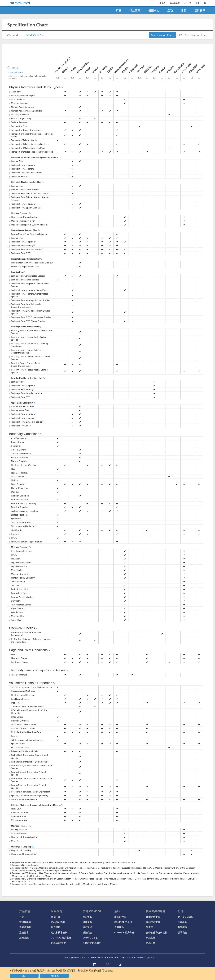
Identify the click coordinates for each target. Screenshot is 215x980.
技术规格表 (25, 922)
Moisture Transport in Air (22, 221)
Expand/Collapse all (15, 72)
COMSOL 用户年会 (124, 932)
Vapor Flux (15, 620)
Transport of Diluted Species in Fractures (29, 144)
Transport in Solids (19, 126)
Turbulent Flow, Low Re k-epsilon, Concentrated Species (26, 305)
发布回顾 (24, 938)
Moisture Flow (17, 99)
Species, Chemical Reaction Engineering (29, 795)
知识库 (149, 927)
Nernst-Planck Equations (22, 107)
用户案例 (56, 927)
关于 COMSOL (185, 917)
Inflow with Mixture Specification (25, 542)
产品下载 (151, 943)
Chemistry (15, 92)
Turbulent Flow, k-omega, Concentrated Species (29, 295)
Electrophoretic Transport (22, 95)
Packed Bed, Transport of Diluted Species (29, 762)
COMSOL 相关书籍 (61, 938)
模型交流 (87, 932)
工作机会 (182, 922)
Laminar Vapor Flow (19, 410)
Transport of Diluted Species (23, 140)
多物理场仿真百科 (92, 943)
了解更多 (54, 976)
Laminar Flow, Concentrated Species (27, 276)
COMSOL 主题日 (123, 922)
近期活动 (119, 927)
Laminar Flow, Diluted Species (24, 190)
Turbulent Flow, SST (19, 176)
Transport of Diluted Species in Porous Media (31, 152)
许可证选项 (25, 927)
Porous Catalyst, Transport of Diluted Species (27, 773)
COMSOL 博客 (90, 938)
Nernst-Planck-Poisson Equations (26, 111)
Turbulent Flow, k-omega (22, 169)
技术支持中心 (153, 917)
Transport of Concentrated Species (26, 130)
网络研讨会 (120, 917)
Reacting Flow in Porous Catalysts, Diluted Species (30, 358)
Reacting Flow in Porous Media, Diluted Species (28, 371)
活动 (170, 10)
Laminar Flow (16, 161)
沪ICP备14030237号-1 (116, 957)
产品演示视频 (58, 922)
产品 (119, 10)
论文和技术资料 (59, 932)
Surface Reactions (18, 122)
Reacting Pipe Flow (19, 115)
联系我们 (182, 932)
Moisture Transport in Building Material (28, 225)
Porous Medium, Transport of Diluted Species (27, 786)
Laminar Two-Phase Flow (22, 406)
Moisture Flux (16, 616)
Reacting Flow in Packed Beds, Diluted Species (28, 338)
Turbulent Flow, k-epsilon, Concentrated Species (29, 285)
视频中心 (154, 10)
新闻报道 (182, 927)
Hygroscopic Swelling (20, 850)
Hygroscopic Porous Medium (24, 217)
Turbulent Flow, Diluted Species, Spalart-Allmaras (29, 199)
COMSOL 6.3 (34, 35)
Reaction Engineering (20, 118)
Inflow (13, 538)
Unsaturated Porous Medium (24, 799)
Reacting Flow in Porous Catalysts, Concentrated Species (26, 351)
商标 (84, 957)
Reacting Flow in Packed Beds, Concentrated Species (31, 332)
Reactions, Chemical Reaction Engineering (29, 792)
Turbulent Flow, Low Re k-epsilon (26, 173)
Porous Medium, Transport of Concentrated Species (30, 780)
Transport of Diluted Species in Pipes (27, 148)
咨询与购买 (175, 3)
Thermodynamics (18, 675)
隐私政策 (75, 957)
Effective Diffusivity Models (23, 751)
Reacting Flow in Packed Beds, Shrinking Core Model (29, 345)
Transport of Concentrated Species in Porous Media (31, 135)
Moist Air (14, 841)
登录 (197, 3)
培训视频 (200, 10)
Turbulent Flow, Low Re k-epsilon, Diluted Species (29, 312)
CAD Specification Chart (193, 35)
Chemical (14, 35)
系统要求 (24, 932)
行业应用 (135, 10)
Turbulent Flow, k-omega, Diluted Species (29, 300)
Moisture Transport (19, 103)
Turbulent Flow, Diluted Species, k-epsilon (30, 193)
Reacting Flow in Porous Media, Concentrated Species (25, 364)
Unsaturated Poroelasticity (23, 854)
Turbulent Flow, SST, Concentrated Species (30, 317)
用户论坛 (87, 927)
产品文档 (151, 938)
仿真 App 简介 (58, 943)
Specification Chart (162, 35)
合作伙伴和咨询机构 (157, 932)
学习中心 (87, 917)
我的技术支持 (153, 922)
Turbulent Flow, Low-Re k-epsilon (26, 393)
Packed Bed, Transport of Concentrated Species (28, 756)
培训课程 (87, 922)
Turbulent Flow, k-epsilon (22, 165)
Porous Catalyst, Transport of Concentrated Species (30, 767)
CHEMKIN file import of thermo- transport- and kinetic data (31, 640)
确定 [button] (24, 976)
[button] (55, 975)
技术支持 (161, 3)
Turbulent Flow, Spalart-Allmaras (26, 208)
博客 (184, 10)
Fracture (14, 534)
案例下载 (56, 917)
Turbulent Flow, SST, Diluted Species (27, 321)
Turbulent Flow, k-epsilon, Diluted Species (30, 290)
